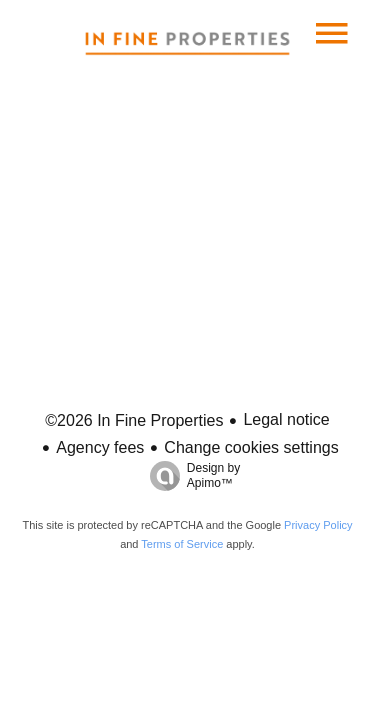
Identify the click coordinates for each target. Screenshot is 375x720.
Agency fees (100, 447)
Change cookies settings (251, 447)
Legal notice (286, 419)
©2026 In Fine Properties (134, 420)
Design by (190, 476)
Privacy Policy (318, 525)
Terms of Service (182, 544)
